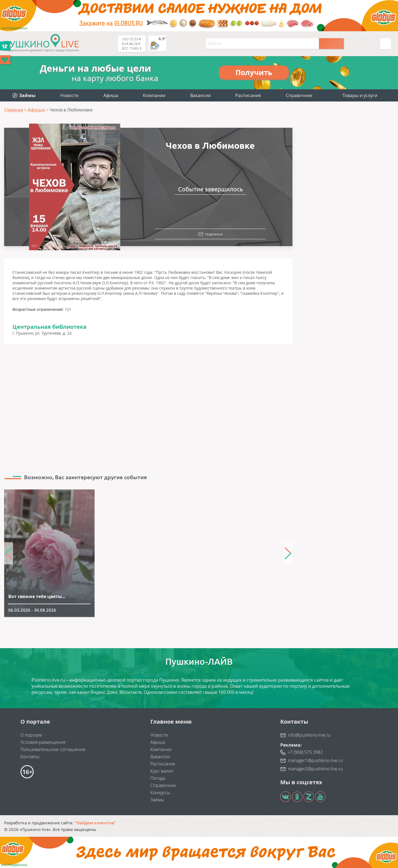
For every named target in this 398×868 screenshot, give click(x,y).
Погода (158, 778)
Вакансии (200, 95)
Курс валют (162, 771)
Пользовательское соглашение (53, 749)
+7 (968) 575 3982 (305, 752)
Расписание (163, 764)
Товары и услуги (360, 95)
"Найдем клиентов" (95, 823)
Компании (154, 95)
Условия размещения (43, 742)
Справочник (299, 95)
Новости (69, 95)
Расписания (248, 95)
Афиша (111, 95)
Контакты (30, 757)
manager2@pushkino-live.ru (315, 769)
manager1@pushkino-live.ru (315, 760)
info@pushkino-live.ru (309, 735)
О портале (31, 735)
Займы (157, 800)
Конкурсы (160, 793)
